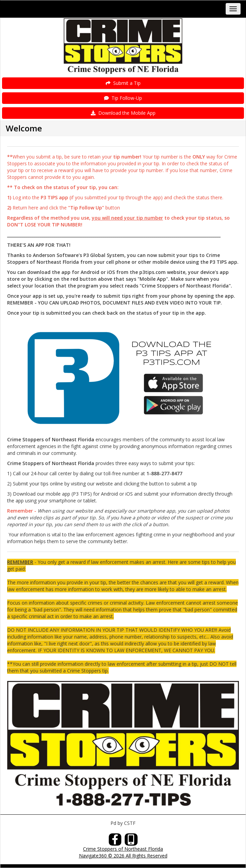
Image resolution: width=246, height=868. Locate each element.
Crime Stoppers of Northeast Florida (123, 849)
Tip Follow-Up (123, 98)
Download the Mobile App (123, 113)
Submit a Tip (123, 83)
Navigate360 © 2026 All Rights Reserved (123, 856)
